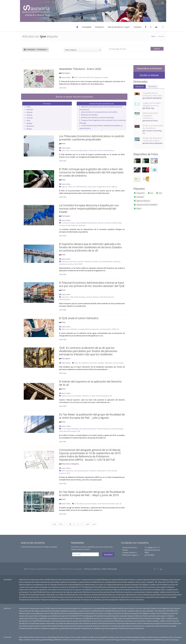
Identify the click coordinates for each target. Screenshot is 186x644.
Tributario (82, 77)
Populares (140, 86)
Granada (128, 637)
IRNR (80, 264)
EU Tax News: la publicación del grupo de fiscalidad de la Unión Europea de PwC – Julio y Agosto (92, 416)
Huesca (156, 637)
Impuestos (98, 77)
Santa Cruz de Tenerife (107, 640)
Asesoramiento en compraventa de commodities (99, 112)
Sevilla (123, 640)
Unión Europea (80, 297)
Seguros (64, 187)
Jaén (171, 637)
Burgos (29, 129)
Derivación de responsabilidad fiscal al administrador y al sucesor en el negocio (85, 585)
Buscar (157, 49)
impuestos (95, 329)
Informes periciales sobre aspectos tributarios (158, 587)
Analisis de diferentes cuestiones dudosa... (152, 139)
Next (88, 524)
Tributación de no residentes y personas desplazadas (100, 600)
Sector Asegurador (99, 187)
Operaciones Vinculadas (122, 590)
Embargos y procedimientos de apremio (54, 587)
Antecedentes (107, 262)
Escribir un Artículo (149, 75)
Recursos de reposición (166, 595)
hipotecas (70, 471)
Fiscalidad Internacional (103, 587)
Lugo (41, 640)
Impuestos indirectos (135, 587)
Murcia (62, 640)
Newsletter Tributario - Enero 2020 (80, 69)
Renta (137, 209)
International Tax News (68, 431)
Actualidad (87, 27)
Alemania (108, 363)
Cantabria (84, 637)
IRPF (88, 77)
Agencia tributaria (142, 201)
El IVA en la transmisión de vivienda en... (153, 127)
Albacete (30, 109)
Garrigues (66, 73)
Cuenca (117, 637)
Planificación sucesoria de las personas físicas (99, 592)
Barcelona (30, 126)
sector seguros (112, 187)
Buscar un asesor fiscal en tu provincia (74, 97)
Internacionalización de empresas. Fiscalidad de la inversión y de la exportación (86, 590)
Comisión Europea (68, 223)
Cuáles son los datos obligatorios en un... (152, 104)
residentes (85, 363)
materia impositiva (89, 429)
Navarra (67, 640)
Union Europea (118, 363)
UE (102, 223)
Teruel (140, 640)
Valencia (150, 640)
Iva (150, 193)
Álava (29, 107)
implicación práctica (66, 264)
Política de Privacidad (109, 569)
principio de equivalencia (68, 225)
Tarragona (133, 640)
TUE (109, 471)
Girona (122, 637)
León (33, 640)
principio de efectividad (113, 223)
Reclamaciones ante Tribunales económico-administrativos (89, 595)
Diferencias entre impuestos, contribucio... (150, 116)
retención (73, 262)
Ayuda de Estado (117, 429)
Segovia (118, 640)
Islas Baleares (164, 637)
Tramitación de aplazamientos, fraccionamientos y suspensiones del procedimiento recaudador (143, 597)
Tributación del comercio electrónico (131, 600)
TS (90, 396)
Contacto (137, 27)
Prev (61, 524)
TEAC (67, 150)
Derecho (85, 396)
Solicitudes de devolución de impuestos (70, 597)
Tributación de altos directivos (30, 600)
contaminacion (105, 329)
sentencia (117, 262)
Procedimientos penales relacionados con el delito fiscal (48, 595)
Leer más (63, 88)
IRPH (63, 471)
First (54, 524)
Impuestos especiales (120, 587)
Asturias (30, 118)
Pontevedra (86, 640)
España (105, 77)
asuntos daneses (92, 297)
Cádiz (79, 637)
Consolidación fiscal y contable (100, 582)
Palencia (79, 640)
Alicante (30, 112)
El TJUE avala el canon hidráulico (79, 318)
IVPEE (114, 329)
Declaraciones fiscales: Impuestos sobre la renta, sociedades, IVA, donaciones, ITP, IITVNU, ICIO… (145, 582)
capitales (101, 363)
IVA (92, 77)
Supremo (65, 262)
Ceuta (97, 637)
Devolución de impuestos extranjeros (126, 585)
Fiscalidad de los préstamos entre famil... (153, 94)
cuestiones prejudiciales (79, 150)
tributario (82, 225)
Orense (73, 640)
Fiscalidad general (89, 587)
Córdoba (111, 637)
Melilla (56, 640)
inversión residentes (84, 262)
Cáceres (73, 637)
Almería (29, 115)
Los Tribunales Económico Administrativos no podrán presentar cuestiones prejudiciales (92, 138)
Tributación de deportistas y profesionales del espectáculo (61, 600)
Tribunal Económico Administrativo (101, 150)
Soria (128, 640)
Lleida (37, 640)
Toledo (145, 640)
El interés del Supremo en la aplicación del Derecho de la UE (90, 383)
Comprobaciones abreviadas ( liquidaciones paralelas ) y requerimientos (64, 582)
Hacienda (139, 197)
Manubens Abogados (71, 464)
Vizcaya (164, 640)
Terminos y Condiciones (92, 569)
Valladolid (157, 640)
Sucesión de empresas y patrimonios (97, 597)
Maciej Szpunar (82, 471)
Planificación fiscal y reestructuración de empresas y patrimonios (60, 592)
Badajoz (30, 123)
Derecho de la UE (68, 396)
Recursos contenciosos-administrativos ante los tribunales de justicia (133, 595)
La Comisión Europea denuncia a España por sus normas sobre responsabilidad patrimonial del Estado (89, 209)
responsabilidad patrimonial (86, 223)
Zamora (169, 640)
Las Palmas (27, 640)
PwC (64, 144)
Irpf (159, 193)
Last (94, 524)
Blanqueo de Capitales (89, 115)
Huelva (151, 637)
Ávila (28, 120)
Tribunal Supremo (102, 396)
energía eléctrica (85, 329)
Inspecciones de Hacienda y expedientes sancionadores (38, 590)
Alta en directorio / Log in (119, 27)
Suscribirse (108, 555)
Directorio (99, 27)
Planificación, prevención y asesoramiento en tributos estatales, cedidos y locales (143, 592)
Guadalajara (136, 637)
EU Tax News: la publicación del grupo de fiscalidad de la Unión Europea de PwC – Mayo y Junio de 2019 (92, 493)
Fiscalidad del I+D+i (75, 587)
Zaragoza (176, 640)
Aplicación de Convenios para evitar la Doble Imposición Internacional (43, 579)
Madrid (46, 640)
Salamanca (94, 640)
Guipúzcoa (144, 637)
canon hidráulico (72, 329)
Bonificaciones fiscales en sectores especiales (98, 117)
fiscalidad (75, 429)
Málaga (51, 640)
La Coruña (176, 637)
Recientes (152, 86)
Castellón (91, 637)
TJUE (76, 77)
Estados (96, 262)
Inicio (153, 36)
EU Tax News (66, 429)
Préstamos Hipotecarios (98, 471)
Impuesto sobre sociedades (145, 205)
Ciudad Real (104, 637)
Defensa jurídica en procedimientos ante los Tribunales (38, 585)
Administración (82, 187)
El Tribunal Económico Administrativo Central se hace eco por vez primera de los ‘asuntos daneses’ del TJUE (92, 284)
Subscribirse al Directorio (149, 69)
